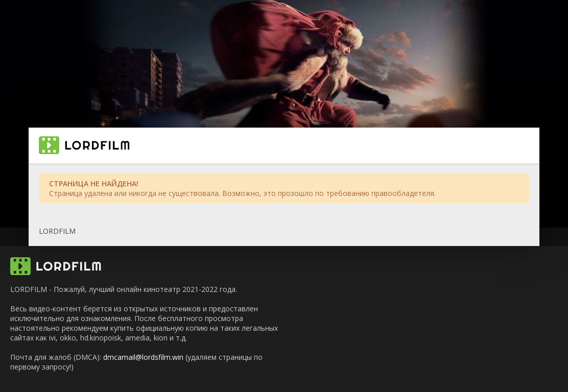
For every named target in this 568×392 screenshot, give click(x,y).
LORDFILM (57, 231)
